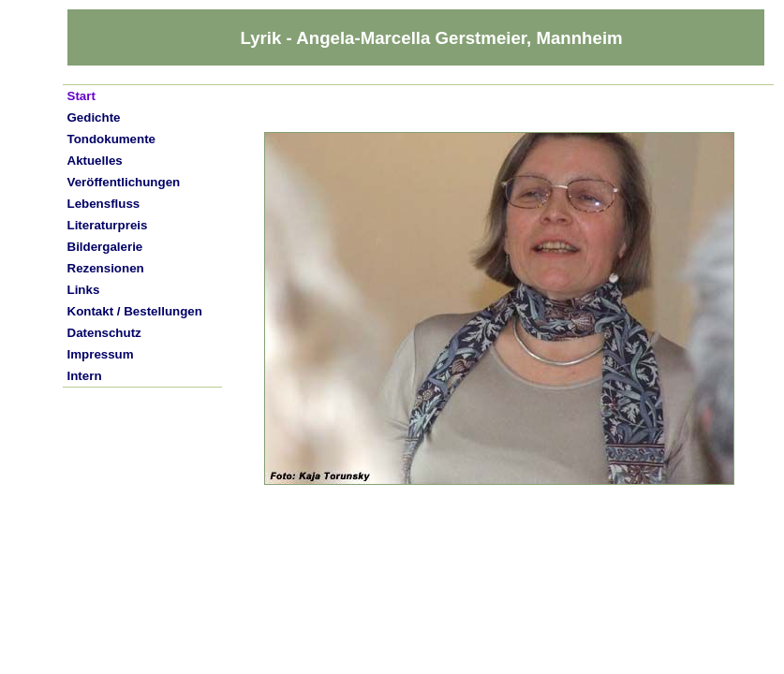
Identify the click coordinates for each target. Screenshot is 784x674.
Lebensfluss (104, 204)
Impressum (101, 354)
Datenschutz (104, 333)
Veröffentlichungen (124, 182)
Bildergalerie (105, 247)
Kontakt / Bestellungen (135, 311)
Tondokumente (112, 139)
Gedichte (94, 117)
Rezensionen (106, 268)
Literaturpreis (108, 225)
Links (84, 290)
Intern (85, 376)
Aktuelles (95, 161)
